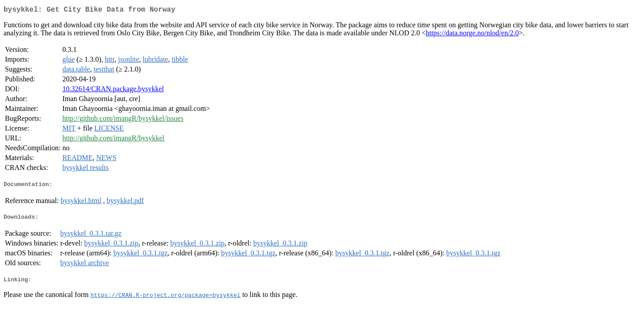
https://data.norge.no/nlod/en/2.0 (472, 35)
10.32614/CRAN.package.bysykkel (113, 91)
